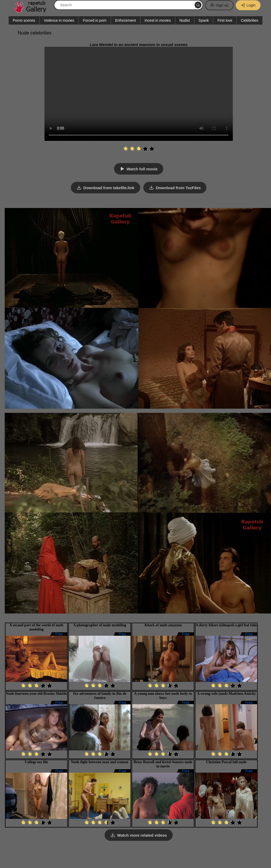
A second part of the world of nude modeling (36, 627)
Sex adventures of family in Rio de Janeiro (100, 696)
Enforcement (125, 20)
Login (248, 5)
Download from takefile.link (109, 188)
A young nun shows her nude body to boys (163, 696)
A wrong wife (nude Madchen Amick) (226, 694)
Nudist (185, 20)
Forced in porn (95, 20)
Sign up (219, 5)
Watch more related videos (142, 835)
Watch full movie (142, 169)
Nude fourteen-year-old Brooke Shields (36, 694)
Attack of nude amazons (163, 625)
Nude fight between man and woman (100, 762)
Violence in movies (59, 20)
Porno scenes (24, 20)
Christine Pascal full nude (226, 762)
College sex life (36, 762)
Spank (204, 20)
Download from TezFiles (178, 188)
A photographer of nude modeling (100, 625)
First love (225, 20)
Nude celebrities (35, 33)
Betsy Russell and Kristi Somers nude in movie (163, 764)
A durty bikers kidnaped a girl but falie (226, 625)
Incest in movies (158, 20)
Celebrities (250, 20)
